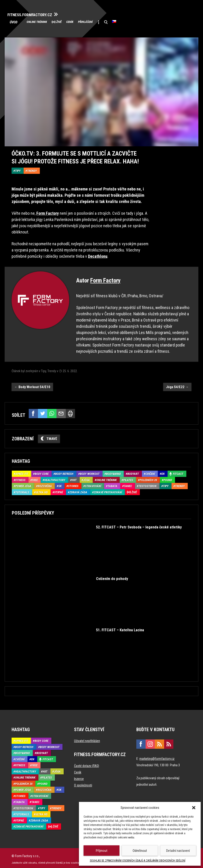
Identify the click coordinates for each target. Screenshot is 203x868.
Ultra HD (42, 490)
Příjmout (102, 851)
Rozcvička (45, 484)
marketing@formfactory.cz (157, 757)
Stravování (93, 484)
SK (60, 484)
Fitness (20, 478)
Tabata (112, 484)
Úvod (18, 21)
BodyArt (133, 472)
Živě (71, 21)
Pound (168, 478)
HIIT (74, 478)
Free (35, 478)
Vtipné (59, 490)
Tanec (128, 484)
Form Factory (105, 278)
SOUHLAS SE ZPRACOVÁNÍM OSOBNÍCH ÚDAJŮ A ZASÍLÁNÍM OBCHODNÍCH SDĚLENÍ (138, 861)
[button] (194, 808)
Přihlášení (110, 21)
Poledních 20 (148, 478)
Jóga (86, 478)
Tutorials (22, 490)
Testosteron (147, 484)
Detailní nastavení (178, 851)
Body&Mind (113, 472)
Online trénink (42, 21)
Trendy (32, 169)
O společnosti (83, 783)
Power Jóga (23, 484)
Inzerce (79, 777)
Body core (42, 472)
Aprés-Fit (22, 472)
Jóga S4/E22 (177, 385)
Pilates (128, 478)
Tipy (18, 169)
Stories (73, 484)
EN (163, 472)
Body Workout (90, 472)
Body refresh (64, 472)
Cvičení (150, 472)
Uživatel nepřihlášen (87, 739)
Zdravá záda (78, 490)
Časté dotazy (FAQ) (87, 764)
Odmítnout (140, 851)
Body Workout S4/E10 (32, 385)
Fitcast (178, 472)
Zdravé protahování (108, 490)
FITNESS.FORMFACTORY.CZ (37, 13)
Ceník (88, 21)
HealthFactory (55, 478)
